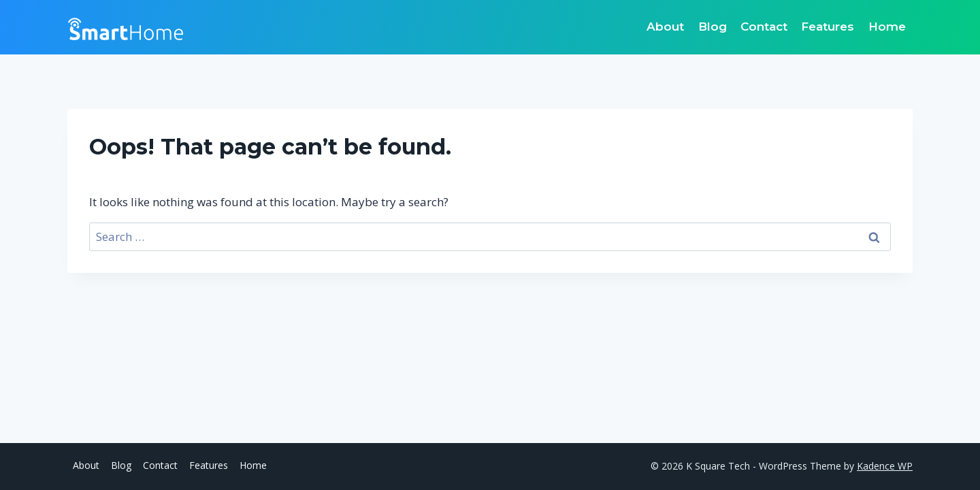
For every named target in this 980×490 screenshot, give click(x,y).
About (665, 27)
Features (828, 27)
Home (887, 27)
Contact (764, 27)
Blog (713, 27)
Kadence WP (885, 466)
